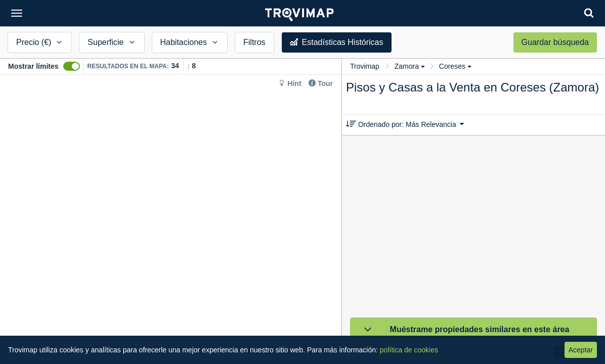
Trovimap (365, 66)
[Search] (589, 13)
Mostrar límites (33, 66)
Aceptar (581, 350)
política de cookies (409, 350)
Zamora (410, 66)
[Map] (171, 219)
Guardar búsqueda (555, 42)
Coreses (455, 66)
